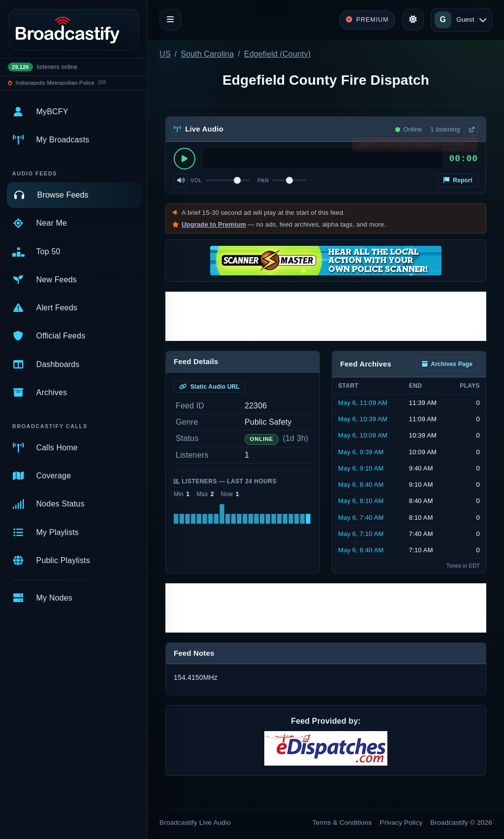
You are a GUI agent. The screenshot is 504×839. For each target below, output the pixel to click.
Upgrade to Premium (214, 224)
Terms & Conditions (342, 822)
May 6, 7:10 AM (361, 534)
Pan (263, 180)
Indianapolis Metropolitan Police (55, 83)
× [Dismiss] (471, 146)
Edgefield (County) (277, 54)
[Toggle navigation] (170, 20)
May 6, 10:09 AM (363, 435)
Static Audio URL (209, 387)
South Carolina (207, 54)
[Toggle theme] (413, 20)
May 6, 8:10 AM (361, 501)
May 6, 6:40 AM (361, 550)
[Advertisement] (326, 316)
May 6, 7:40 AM (361, 518)
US (165, 54)
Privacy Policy (401, 822)
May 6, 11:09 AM (363, 403)
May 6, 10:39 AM (363, 419)
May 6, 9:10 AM (361, 468)
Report (458, 180)
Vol (196, 180)
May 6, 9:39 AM (361, 452)
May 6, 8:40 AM (361, 485)
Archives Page (447, 364)
